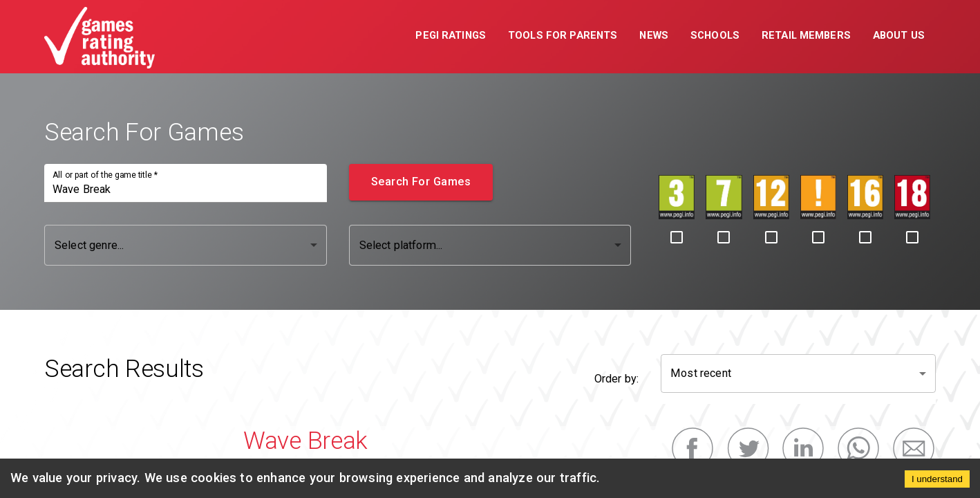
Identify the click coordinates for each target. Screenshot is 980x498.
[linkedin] (803, 448)
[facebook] (692, 448)
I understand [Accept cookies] (937, 479)
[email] (914, 448)
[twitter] (748, 448)
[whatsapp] (858, 448)
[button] (451, 37)
